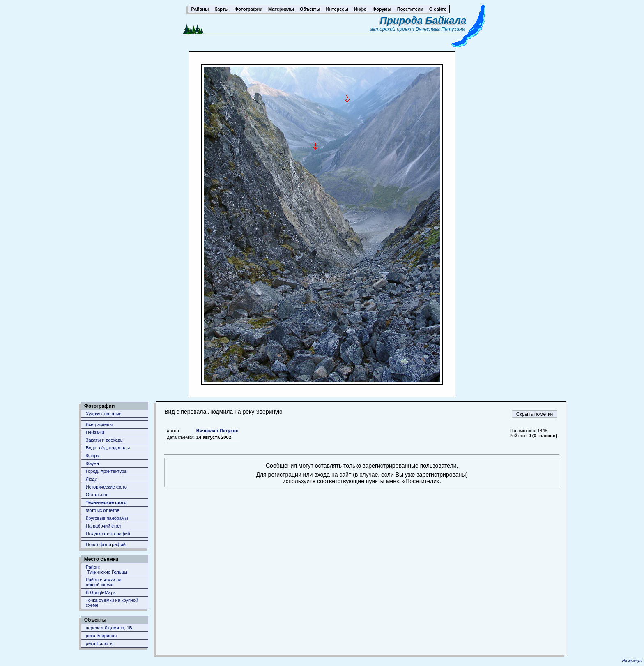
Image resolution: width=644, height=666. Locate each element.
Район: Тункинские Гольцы (107, 569)
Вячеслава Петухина (440, 29)
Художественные (104, 414)
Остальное (97, 495)
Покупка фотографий (108, 534)
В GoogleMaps (101, 592)
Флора (93, 456)
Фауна (92, 463)
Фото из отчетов (103, 510)
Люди (92, 479)
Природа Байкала (423, 20)
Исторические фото (106, 487)
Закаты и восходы (105, 440)
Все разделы (99, 424)
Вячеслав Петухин (217, 431)
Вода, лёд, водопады (108, 448)
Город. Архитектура (106, 471)
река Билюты (100, 643)
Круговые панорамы (107, 518)
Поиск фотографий (106, 544)
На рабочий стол (103, 526)
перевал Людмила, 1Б (109, 628)
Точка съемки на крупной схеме (112, 603)
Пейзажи (95, 432)
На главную (632, 661)
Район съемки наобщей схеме (104, 582)
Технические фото (106, 502)
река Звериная (101, 636)
